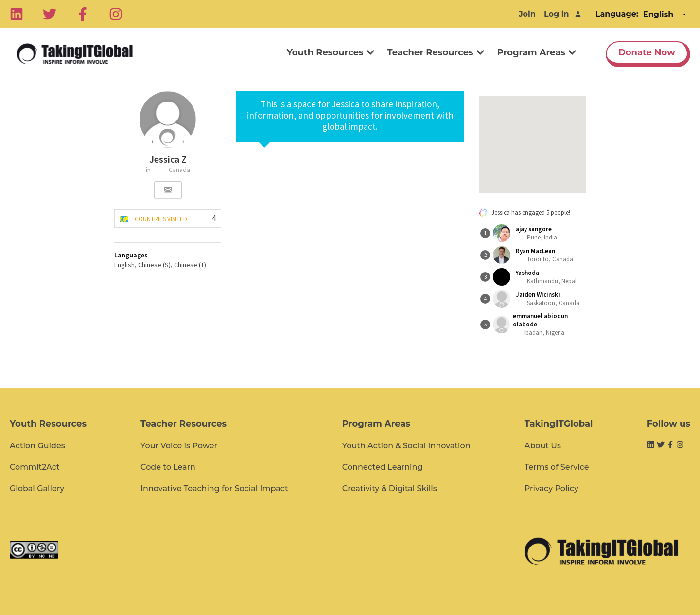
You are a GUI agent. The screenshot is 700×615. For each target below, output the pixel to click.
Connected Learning (383, 467)
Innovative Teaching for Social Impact (214, 488)
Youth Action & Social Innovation (406, 446)
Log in (557, 14)
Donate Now (647, 52)
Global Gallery (37, 488)
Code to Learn (168, 467)
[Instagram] (116, 14)
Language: (617, 14)
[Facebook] (83, 14)
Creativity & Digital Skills (390, 488)
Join (527, 14)
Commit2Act (35, 467)
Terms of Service (557, 467)
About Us (543, 446)
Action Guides (37, 446)
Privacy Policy (551, 488)
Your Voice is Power (179, 446)
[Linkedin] (17, 14)
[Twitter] (50, 14)
